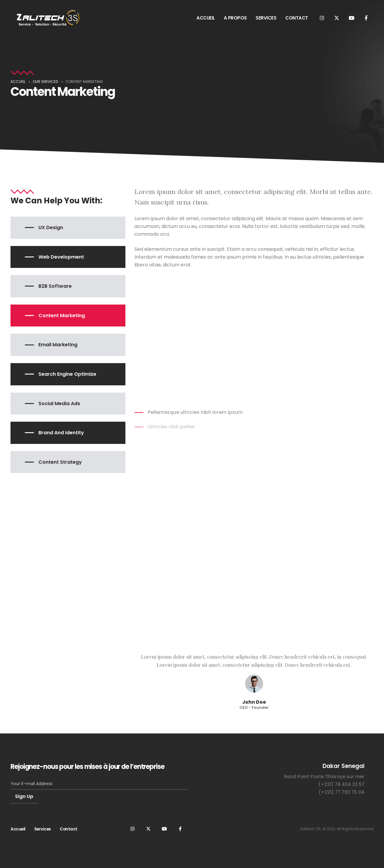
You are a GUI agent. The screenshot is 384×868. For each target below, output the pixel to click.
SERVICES (266, 18)
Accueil (18, 829)
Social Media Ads (59, 404)
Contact (69, 829)
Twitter (148, 829)
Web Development (61, 257)
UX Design (51, 228)
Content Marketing (62, 316)
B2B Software (55, 286)
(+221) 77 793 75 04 (342, 792)
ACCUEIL (206, 18)
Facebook (180, 829)
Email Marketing (58, 345)
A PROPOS (235, 18)
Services (43, 829)
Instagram (132, 829)
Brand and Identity (61, 433)
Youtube (164, 829)
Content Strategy (60, 462)
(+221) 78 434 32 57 (341, 784)
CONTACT (297, 18)
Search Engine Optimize (67, 374)
